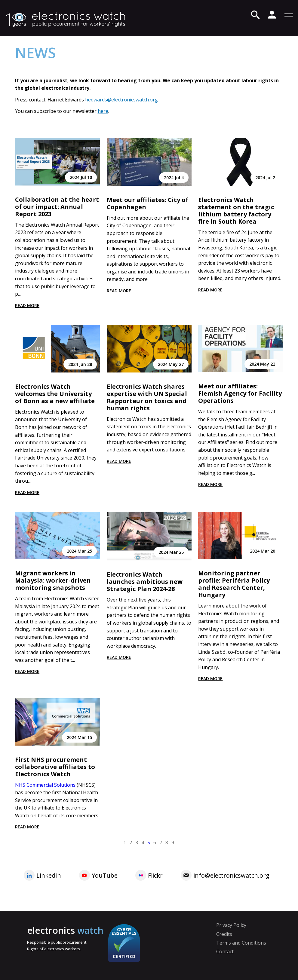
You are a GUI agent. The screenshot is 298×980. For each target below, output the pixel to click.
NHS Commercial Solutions (45, 785)
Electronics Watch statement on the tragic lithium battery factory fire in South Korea (236, 211)
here (103, 111)
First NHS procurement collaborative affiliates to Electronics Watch (55, 767)
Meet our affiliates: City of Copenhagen (147, 203)
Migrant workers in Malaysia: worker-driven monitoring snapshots (53, 580)
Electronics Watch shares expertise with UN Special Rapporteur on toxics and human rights (147, 397)
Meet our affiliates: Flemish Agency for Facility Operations (240, 393)
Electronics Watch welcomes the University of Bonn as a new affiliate (55, 394)
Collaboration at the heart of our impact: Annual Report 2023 (57, 207)
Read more (27, 305)
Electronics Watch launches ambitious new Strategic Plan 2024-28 (145, 582)
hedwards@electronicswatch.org (121, 100)
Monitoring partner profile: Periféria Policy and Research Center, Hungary (234, 584)
